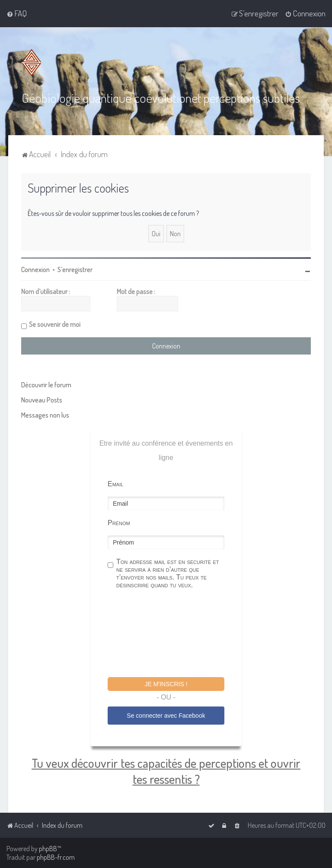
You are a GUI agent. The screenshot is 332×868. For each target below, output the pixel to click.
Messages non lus (45, 415)
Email (115, 483)
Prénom (119, 522)
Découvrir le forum (46, 384)
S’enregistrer (75, 269)
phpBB (48, 849)
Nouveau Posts (42, 399)
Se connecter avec (166, 715)
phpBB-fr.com (56, 857)
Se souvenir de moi (55, 324)
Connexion (35, 269)
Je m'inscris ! (166, 684)
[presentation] (173, 634)
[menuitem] (17, 13)
